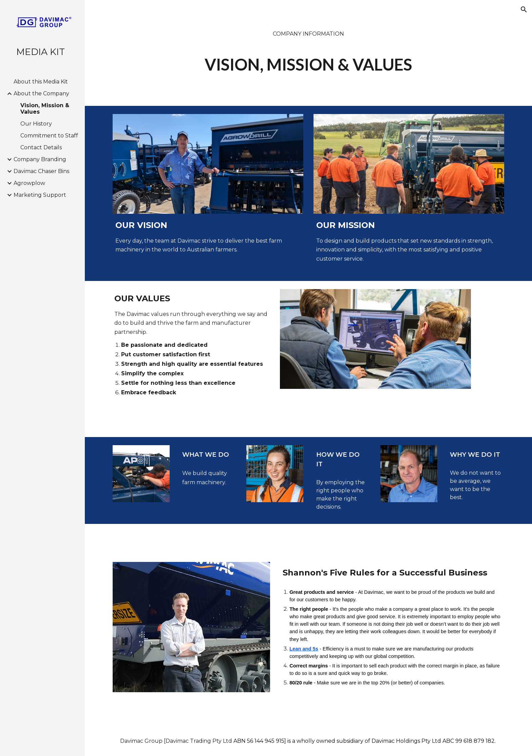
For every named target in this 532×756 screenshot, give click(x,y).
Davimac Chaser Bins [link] (41, 171)
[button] (524, 10)
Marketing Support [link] (40, 195)
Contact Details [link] (41, 147)
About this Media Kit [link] (41, 82)
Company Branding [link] (40, 159)
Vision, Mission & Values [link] (45, 109)
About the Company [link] (41, 93)
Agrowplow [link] (29, 183)
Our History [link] (36, 124)
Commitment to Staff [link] (49, 136)
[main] (308, 53)
